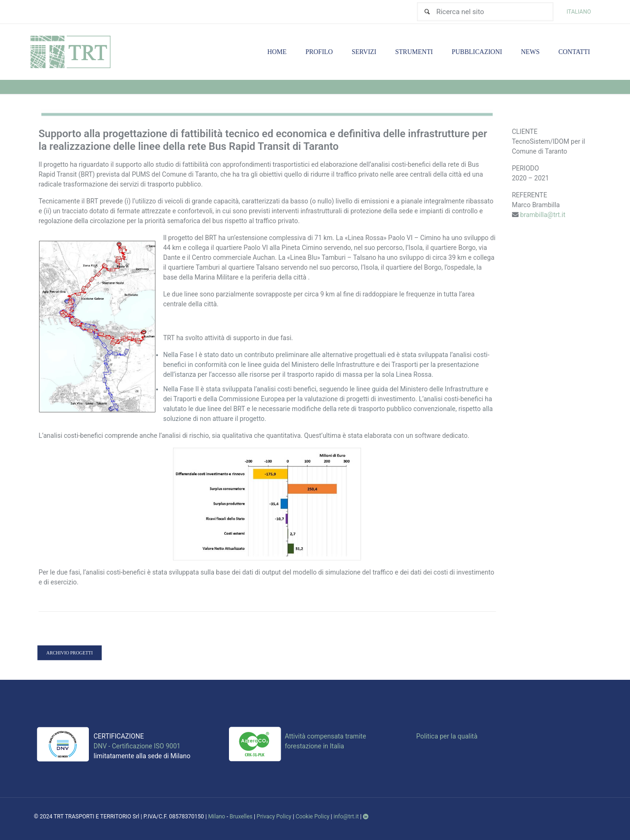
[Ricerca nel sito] (485, 12)
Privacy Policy (274, 817)
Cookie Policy (313, 817)
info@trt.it (346, 817)
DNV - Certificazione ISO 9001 (137, 746)
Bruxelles (241, 817)
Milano (217, 817)
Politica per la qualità (447, 736)
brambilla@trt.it (543, 215)
